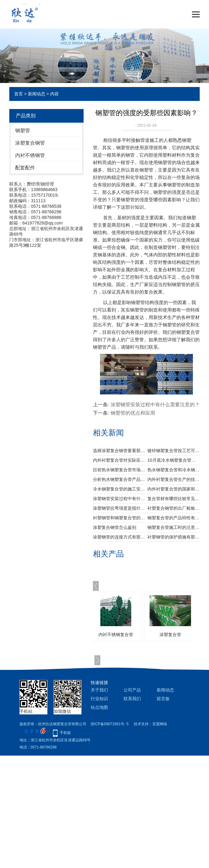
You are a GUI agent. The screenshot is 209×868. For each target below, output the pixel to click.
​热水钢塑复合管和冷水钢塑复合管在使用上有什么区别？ (174, 470)
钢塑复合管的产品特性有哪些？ (174, 518)
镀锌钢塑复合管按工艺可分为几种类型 (174, 451)
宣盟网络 (160, 724)
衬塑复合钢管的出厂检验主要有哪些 (174, 508)
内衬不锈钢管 (30, 155)
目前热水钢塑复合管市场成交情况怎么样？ (119, 470)
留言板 (163, 699)
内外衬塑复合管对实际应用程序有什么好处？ (119, 460)
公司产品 (132, 690)
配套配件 (25, 168)
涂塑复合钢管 (30, 143)
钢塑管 (23, 131)
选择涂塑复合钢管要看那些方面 (119, 451)
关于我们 (99, 690)
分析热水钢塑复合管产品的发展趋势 (119, 479)
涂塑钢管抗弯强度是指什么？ (119, 508)
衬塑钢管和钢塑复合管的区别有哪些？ (119, 518)
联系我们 (132, 699)
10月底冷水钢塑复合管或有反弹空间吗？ (174, 460)
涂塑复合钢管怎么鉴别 (115, 527)
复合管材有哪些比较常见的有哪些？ (174, 499)
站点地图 (99, 707)
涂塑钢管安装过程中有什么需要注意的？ (155, 405)
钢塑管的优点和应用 (133, 413)
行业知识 (99, 699)
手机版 (65, 733)
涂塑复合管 (180, 635)
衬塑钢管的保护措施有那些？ (174, 537)
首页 (19, 94)
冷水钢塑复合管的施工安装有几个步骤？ (119, 489)
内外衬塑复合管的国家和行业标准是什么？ (174, 489)
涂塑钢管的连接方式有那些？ (119, 537)
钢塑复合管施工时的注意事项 (174, 527)
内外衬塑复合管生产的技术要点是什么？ (174, 479)
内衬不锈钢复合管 (125, 635)
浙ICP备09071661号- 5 (109, 724)
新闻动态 (37, 94)
